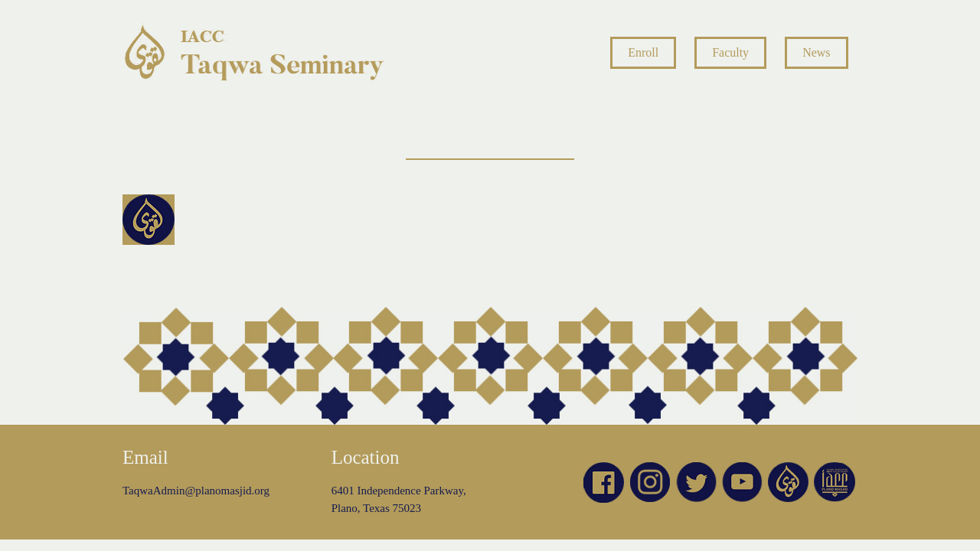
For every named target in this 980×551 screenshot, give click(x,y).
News (816, 52)
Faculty (730, 52)
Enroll (643, 52)
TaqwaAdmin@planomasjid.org (196, 491)
